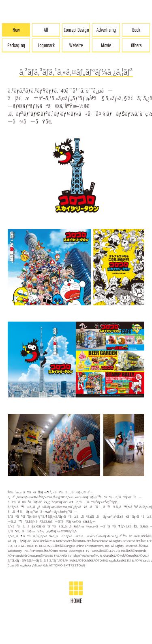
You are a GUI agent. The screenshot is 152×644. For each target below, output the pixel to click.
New (16, 30)
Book (136, 30)
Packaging (16, 45)
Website (76, 45)
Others (136, 45)
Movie (106, 45)
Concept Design (76, 30)
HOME (76, 594)
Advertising (106, 30)
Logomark (46, 45)
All (46, 30)
